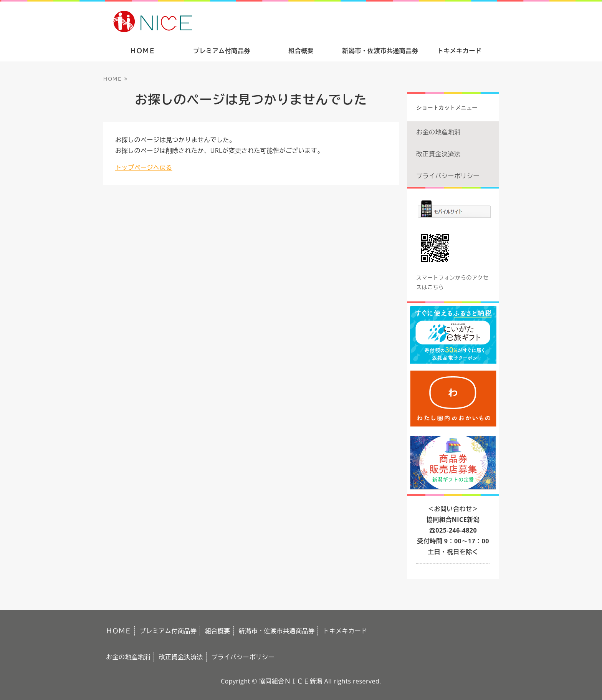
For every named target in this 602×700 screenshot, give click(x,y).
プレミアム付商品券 (222, 51)
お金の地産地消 (438, 132)
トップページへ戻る (144, 167)
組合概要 (301, 51)
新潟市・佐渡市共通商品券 (380, 51)
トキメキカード (460, 51)
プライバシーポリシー (448, 176)
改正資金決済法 (438, 154)
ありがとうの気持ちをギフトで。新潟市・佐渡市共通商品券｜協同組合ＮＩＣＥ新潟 (208, 21)
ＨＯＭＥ (142, 51)
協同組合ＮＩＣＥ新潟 (291, 681)
